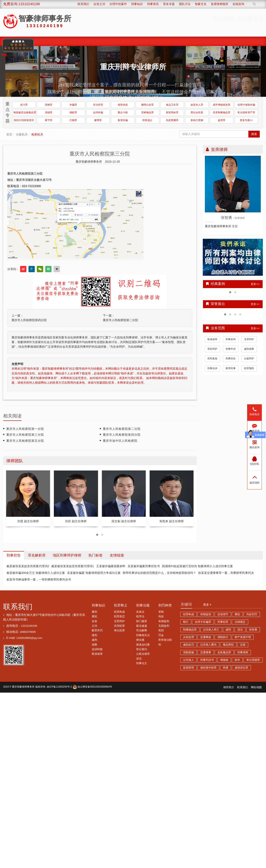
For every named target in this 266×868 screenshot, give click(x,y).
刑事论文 (142, 663)
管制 (161, 612)
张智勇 (253, 630)
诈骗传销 (140, 41)
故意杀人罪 (197, 105)
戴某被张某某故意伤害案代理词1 (73, 566)
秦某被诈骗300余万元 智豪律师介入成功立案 (36, 573)
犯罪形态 (119, 617)
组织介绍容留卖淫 (24, 120)
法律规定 (240, 622)
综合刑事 (193, 41)
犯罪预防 (249, 368)
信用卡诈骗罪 (203, 622)
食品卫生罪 (172, 105)
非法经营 (98, 105)
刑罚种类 (165, 605)
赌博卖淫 (175, 41)
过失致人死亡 (211, 630)
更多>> (255, 284)
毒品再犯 (228, 645)
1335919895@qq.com (29, 638)
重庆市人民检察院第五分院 (25, 441)
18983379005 (28, 632)
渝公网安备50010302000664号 (92, 687)
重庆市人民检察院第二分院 (120, 320)
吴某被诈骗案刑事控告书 (144, 566)
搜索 (254, 134)
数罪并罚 (97, 631)
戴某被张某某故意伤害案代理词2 (28, 566)
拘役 (161, 617)
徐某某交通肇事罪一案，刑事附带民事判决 (226, 573)
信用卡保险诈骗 (246, 105)
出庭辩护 (249, 359)
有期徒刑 (164, 621)
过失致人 (189, 660)
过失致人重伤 (208, 645)
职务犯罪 (105, 41)
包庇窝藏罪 (172, 120)
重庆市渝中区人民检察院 (120, 441)
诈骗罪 (73, 105)
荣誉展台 (228, 41)
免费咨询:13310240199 (21, 4)
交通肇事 (206, 652)
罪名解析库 (37, 555)
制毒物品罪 (190, 630)
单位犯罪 (119, 631)
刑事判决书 (207, 660)
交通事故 (206, 637)
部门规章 (142, 621)
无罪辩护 (249, 339)
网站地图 (256, 687)
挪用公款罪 (147, 105)
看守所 (49, 120)
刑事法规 (143, 605)
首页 (9, 134)
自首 (94, 621)
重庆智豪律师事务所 (23, 687)
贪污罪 (24, 105)
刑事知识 (98, 605)
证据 (243, 645)
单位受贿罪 (253, 660)
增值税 (224, 660)
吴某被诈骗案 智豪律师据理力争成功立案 (94, 573)
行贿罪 (73, 120)
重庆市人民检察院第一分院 (25, 429)
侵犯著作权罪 (208, 668)
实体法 (140, 612)
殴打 (186, 622)
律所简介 (229, 687)
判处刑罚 (252, 614)
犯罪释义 (121, 605)
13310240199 (29, 626)
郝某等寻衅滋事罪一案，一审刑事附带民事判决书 (39, 580)
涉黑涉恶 (123, 41)
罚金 (161, 635)
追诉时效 (97, 649)
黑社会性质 (197, 112)
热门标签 (96, 555)
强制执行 (223, 637)
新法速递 (142, 626)
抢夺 (237, 660)
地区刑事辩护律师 (67, 555)
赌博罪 (98, 120)
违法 (240, 630)
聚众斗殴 (123, 112)
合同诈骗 (98, 112)
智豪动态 (210, 41)
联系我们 (18, 607)
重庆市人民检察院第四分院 (29, 320)
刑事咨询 (231, 339)
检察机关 (37, 134)
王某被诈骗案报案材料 (111, 566)
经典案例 (49, 41)
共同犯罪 (119, 626)
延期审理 (189, 668)
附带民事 (231, 368)
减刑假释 (249, 349)
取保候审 (87, 41)
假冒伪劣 (123, 105)
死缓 (226, 668)
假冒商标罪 (172, 112)
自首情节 (223, 614)
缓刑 (94, 635)
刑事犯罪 (223, 622)
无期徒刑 (164, 626)
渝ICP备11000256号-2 (59, 687)
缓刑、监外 (68, 41)
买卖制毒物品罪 (222, 112)
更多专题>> (246, 120)
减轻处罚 (189, 645)
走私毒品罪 (224, 652)
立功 (94, 626)
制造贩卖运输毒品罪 (25, 112)
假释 (94, 645)
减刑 (94, 640)
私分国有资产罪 (246, 112)
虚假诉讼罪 (241, 668)
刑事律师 (243, 652)
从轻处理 (189, 637)
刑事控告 (231, 359)
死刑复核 (212, 359)
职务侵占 (147, 120)
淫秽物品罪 (147, 112)
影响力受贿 (197, 120)
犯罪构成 (119, 612)
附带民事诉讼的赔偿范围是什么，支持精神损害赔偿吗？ (159, 573)
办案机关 (22, 134)
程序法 (140, 617)
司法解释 (142, 631)
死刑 (161, 631)
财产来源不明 (243, 637)
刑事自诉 (212, 368)
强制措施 (189, 652)
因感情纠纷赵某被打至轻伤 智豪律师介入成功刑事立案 (198, 566)
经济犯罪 (158, 41)
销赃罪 (73, 112)
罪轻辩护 (212, 349)
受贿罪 (49, 105)
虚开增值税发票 (222, 105)
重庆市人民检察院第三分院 (25, 435)
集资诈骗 (123, 120)
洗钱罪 (49, 112)
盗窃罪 (222, 120)
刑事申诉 (231, 349)
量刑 (94, 612)
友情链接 (117, 555)
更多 (207, 605)
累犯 (94, 617)
